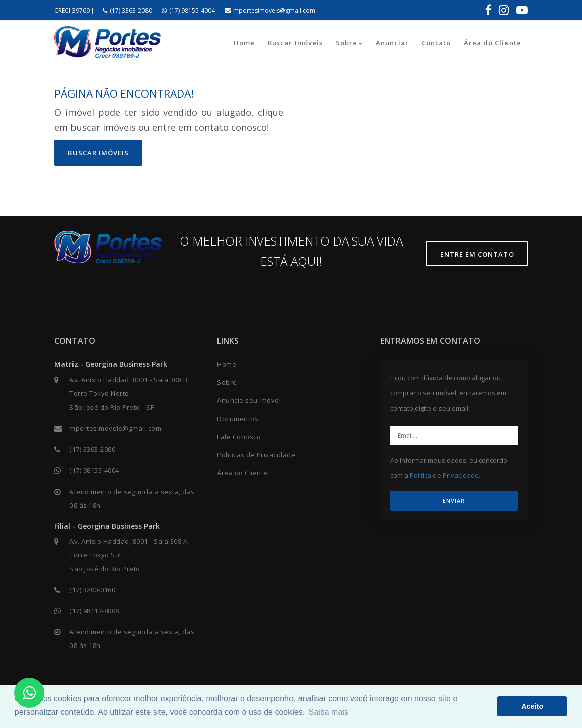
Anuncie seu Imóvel (249, 400)
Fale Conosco (239, 437)
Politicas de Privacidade (256, 455)
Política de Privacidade (444, 475)
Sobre (349, 43)
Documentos (238, 419)
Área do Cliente (492, 43)
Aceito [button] (532, 706)
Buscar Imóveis (295, 43)
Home (244, 43)
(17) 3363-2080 (127, 10)
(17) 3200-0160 (92, 590)
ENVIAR (454, 500)
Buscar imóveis (98, 153)
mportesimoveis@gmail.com (270, 10)
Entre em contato (477, 254)
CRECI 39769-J (74, 10)
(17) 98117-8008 (94, 611)
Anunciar (392, 43)
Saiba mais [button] (329, 712)
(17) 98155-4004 (188, 10)
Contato (436, 43)
